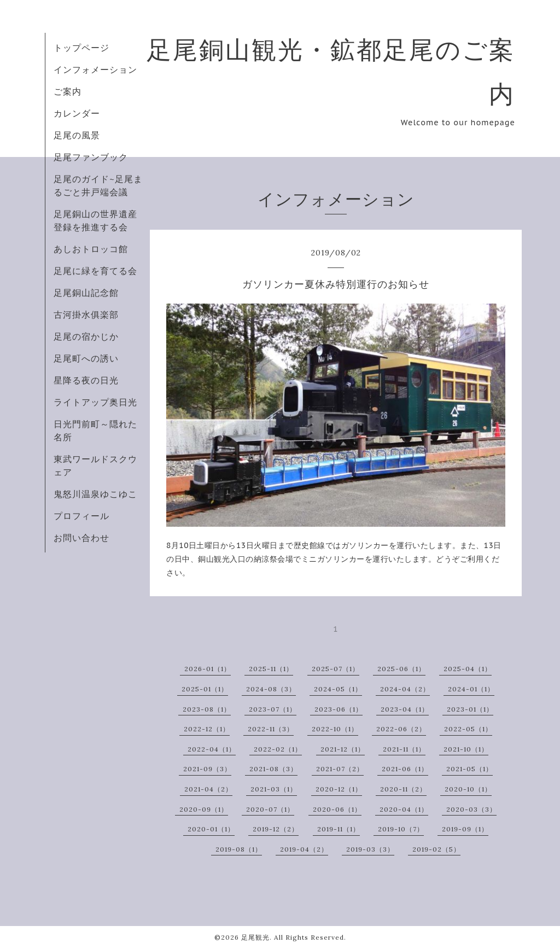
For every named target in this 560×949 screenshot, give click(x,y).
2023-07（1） (273, 709)
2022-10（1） (335, 729)
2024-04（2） (405, 689)
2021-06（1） (405, 769)
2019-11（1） (339, 829)
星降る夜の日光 (86, 380)
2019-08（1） (239, 849)
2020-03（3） (471, 809)
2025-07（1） (336, 669)
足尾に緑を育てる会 (95, 271)
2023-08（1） (207, 709)
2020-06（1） (337, 809)
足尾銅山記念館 (86, 293)
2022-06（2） (401, 729)
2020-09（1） (204, 809)
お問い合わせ (81, 538)
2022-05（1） (468, 729)
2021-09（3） (207, 769)
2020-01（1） (211, 829)
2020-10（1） (468, 789)
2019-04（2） (304, 849)
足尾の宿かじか (86, 336)
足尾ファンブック (91, 157)
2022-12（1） (207, 729)
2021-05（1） (469, 769)
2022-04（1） (212, 749)
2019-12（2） (276, 829)
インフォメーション (95, 69)
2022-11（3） (271, 729)
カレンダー (77, 113)
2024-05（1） (338, 689)
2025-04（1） (468, 669)
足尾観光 (255, 937)
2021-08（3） (273, 769)
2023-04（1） (405, 709)
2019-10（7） (401, 829)
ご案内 (68, 91)
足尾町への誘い (86, 358)
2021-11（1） (404, 749)
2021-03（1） (274, 789)
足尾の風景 (77, 135)
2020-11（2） (403, 789)
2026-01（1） (208, 669)
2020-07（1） (270, 809)
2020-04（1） (404, 809)
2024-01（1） (471, 689)
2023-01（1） (470, 709)
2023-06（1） (339, 709)
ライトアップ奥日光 (95, 402)
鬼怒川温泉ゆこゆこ (95, 494)
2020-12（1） (339, 789)
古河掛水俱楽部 (86, 315)
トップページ (81, 48)
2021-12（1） (343, 749)
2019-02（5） (436, 849)
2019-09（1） (465, 829)
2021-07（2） (340, 769)
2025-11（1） (271, 669)
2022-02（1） (278, 749)
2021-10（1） (466, 749)
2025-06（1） (401, 669)
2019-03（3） (370, 849)
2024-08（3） (271, 689)
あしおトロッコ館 (91, 249)
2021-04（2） (208, 789)
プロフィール (81, 516)
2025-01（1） (205, 689)
